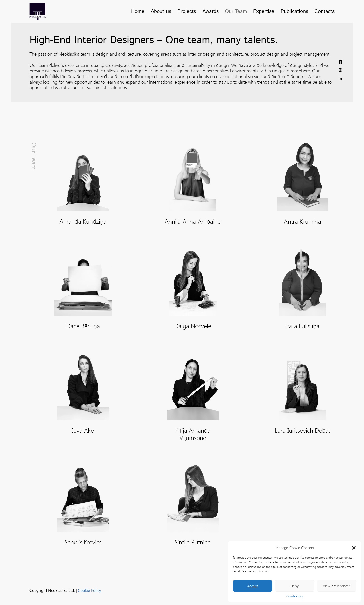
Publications (294, 12)
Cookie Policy (295, 596)
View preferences (337, 586)
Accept (253, 586)
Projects (187, 12)
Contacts (324, 12)
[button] (354, 548)
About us (161, 12)
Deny (294, 586)
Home (138, 12)
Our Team (236, 12)
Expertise (264, 12)
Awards (210, 12)
